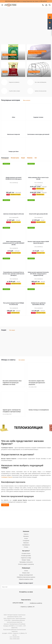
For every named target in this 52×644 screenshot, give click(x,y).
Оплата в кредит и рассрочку (26, 564)
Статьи (26, 571)
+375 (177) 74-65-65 (18, 603)
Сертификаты (26, 545)
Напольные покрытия (14, 134)
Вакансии (26, 543)
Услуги (26, 538)
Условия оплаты (26, 553)
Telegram (30, 595)
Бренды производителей (26, 575)
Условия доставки (26, 556)
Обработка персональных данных (26, 577)
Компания (26, 531)
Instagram (26, 595)
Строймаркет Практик (7, 477)
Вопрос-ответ (26, 573)
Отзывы (26, 547)
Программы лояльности (26, 562)
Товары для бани (14, 151)
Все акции (12, 330)
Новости (26, 534)
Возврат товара (26, 560)
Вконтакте (18, 595)
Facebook (22, 595)
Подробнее (5, 505)
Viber (33, 595)
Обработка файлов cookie (26, 579)
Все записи (22, 360)
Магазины (26, 536)
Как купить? (26, 551)
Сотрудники (26, 541)
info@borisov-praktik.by (36, 603)
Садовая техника (38, 117)
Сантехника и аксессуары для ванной (38, 134)
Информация (26, 568)
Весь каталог (27, 100)
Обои (14, 117)
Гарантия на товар (26, 558)
